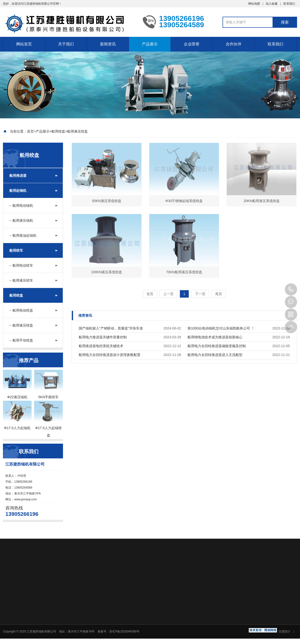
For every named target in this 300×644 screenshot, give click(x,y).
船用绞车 (16, 250)
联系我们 (289, 4)
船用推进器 (18, 176)
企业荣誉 (192, 44)
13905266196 (291, 289)
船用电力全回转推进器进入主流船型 (215, 355)
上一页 (168, 294)
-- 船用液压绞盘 (21, 325)
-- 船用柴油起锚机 (23, 235)
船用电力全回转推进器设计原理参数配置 (110, 355)
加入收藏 (272, 4)
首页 (30, 131)
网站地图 (254, 4)
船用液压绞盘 (77, 131)
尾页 (219, 294)
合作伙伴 (234, 44)
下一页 (200, 294)
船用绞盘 (58, 131)
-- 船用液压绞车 (21, 280)
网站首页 (24, 44)
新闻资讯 (108, 44)
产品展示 (150, 44)
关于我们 (66, 44)
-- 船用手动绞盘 (21, 340)
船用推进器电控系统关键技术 (101, 346)
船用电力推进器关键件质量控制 (103, 337)
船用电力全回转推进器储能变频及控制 (217, 346)
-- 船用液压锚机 (21, 220)
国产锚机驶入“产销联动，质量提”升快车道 (111, 328)
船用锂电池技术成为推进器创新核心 (215, 337)
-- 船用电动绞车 (21, 265)
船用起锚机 (18, 191)
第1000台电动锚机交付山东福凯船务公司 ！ (221, 328)
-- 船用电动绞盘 (21, 310)
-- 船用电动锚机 (21, 206)
